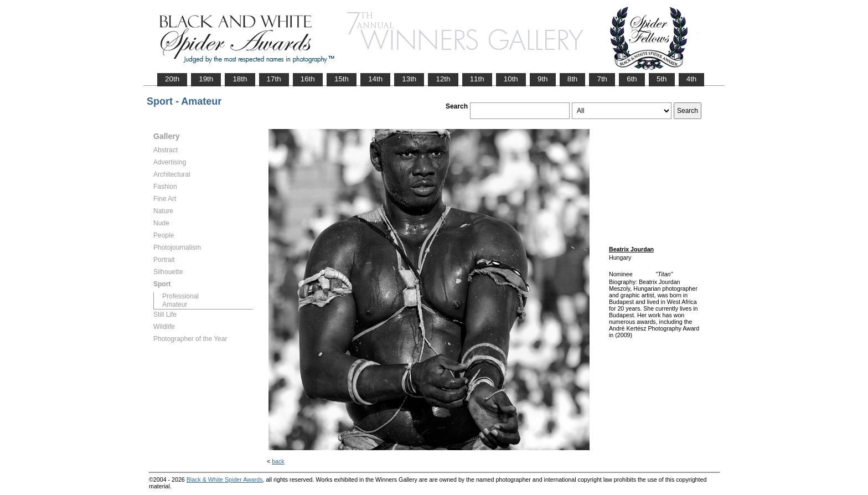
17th (274, 79)
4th (692, 79)
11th (477, 79)
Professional (180, 296)
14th (375, 79)
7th (602, 79)
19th (206, 79)
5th (662, 79)
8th (573, 79)
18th (240, 79)
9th (543, 79)
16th (308, 79)
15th (342, 79)
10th (511, 79)
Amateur (175, 305)
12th (443, 79)
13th (409, 79)
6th (632, 79)
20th (172, 79)
